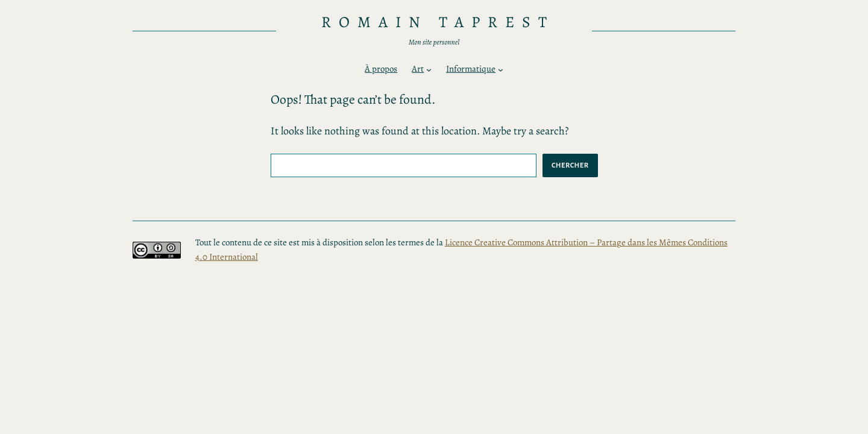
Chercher (570, 165)
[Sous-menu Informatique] (501, 70)
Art (418, 69)
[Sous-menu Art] (429, 70)
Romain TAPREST (438, 22)
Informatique (471, 69)
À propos (381, 69)
